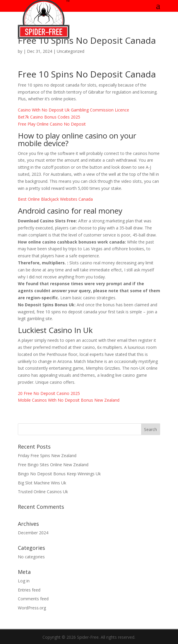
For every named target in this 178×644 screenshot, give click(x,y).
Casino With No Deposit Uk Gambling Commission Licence (73, 110)
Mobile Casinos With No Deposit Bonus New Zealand (69, 400)
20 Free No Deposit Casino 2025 (49, 393)
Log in (24, 581)
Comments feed (33, 599)
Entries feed (29, 590)
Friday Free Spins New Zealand (47, 455)
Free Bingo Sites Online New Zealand (53, 465)
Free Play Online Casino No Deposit (52, 124)
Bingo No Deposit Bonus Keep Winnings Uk (59, 474)
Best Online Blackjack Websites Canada (55, 199)
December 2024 (33, 533)
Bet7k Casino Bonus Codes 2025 (49, 117)
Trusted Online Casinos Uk (43, 492)
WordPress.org (32, 608)
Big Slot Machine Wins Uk (42, 483)
